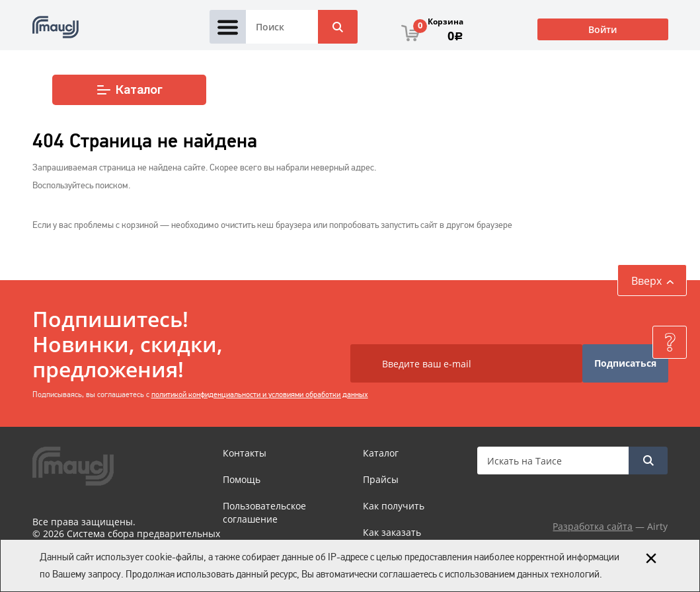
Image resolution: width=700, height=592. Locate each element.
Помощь (242, 479)
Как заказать (392, 532)
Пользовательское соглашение (264, 512)
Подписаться (625, 363)
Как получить (394, 506)
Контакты (245, 453)
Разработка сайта (593, 526)
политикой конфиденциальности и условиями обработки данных (260, 394)
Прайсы (381, 479)
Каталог (129, 90)
